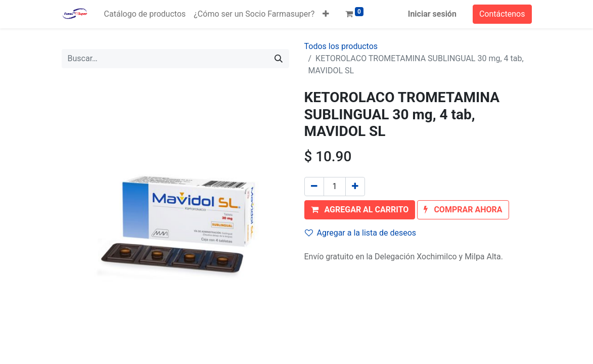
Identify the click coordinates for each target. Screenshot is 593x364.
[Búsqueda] (279, 59)
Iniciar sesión (432, 14)
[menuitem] (145, 14)
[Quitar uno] (314, 187)
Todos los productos (341, 46)
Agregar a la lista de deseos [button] (361, 233)
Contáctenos (502, 14)
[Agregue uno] (355, 187)
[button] (326, 14)
